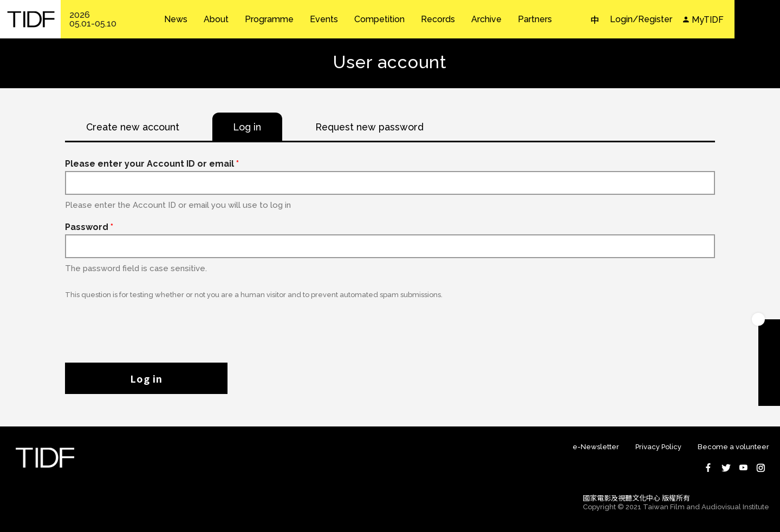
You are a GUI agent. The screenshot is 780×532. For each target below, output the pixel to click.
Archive (486, 19)
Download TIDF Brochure (769, 352)
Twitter (726, 468)
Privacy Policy (658, 447)
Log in (146, 379)
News (176, 19)
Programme (269, 19)
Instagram (760, 468)
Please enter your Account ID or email (152, 164)
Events (324, 19)
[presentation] (147, 326)
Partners (535, 19)
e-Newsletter (596, 447)
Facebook (708, 468)
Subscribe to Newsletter (769, 395)
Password (89, 228)
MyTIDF (708, 20)
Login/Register (641, 19)
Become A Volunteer (769, 373)
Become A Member (769, 330)
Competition (379, 19)
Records (438, 19)
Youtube (743, 468)
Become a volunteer (733, 447)
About (216, 19)
